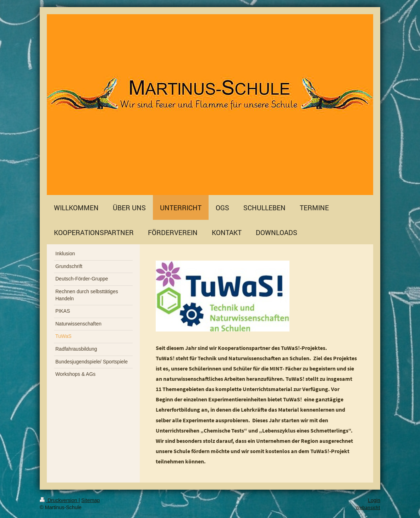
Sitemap (90, 500)
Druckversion (59, 500)
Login (374, 500)
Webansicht (368, 507)
